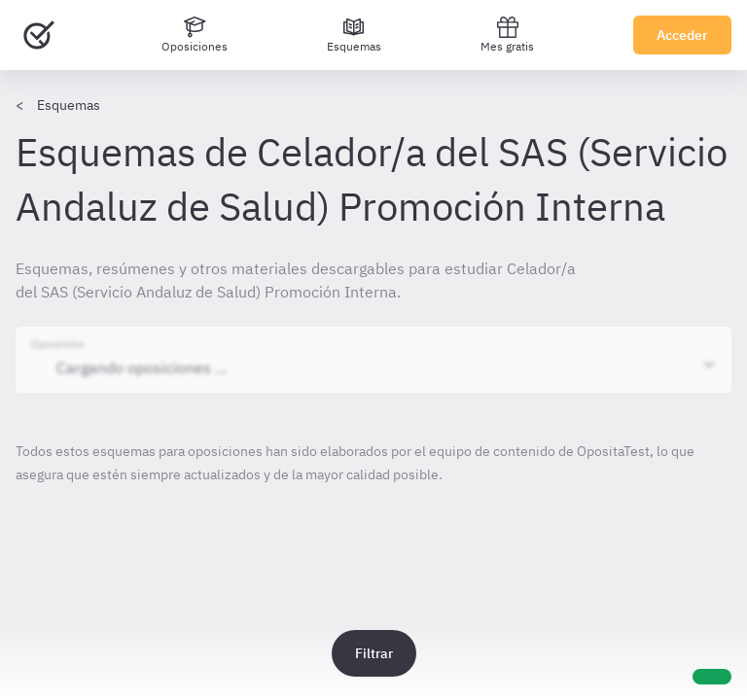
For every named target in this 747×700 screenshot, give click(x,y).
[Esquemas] (354, 35)
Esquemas (69, 105)
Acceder (682, 35)
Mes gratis (507, 35)
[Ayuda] (712, 677)
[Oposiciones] (195, 35)
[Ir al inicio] (39, 35)
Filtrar (374, 653)
